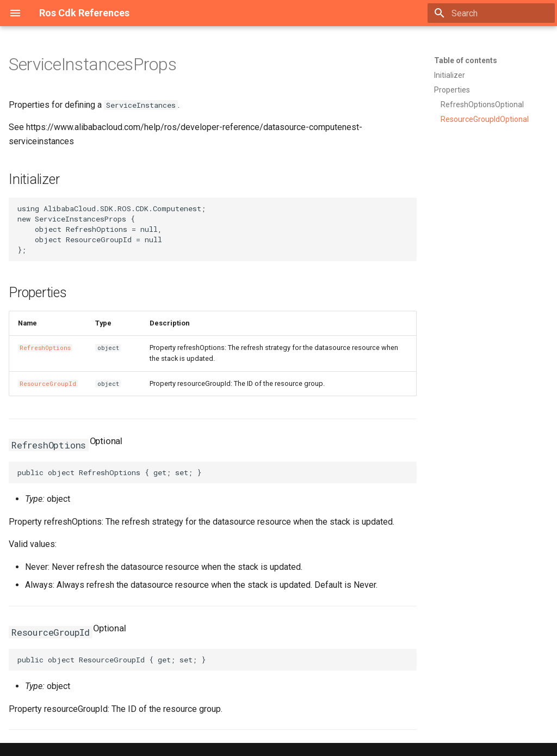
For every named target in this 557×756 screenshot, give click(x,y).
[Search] (491, 13)
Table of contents (466, 60)
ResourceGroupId (48, 384)
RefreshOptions (45, 348)
